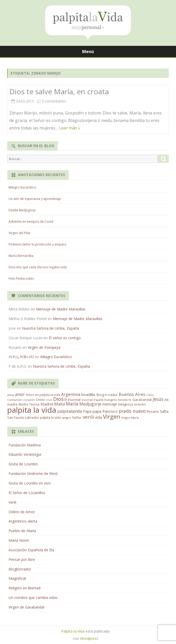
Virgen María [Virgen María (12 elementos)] (130, 418)
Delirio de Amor (22, 512)
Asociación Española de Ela (31, 550)
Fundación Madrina (25, 445)
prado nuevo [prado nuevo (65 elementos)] (132, 411)
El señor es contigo (65, 338)
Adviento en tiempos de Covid (31, 222)
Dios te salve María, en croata (59, 91)
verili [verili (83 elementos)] (88, 417)
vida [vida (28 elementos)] (98, 417)
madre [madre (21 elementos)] (12, 404)
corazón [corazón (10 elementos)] (29, 400)
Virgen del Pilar (20, 233)
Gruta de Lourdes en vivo (30, 483)
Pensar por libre (22, 559)
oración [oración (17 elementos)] (140, 404)
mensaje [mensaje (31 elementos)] (110, 404)
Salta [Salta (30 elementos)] (164, 411)
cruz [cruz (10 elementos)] (49, 400)
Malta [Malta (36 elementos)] (59, 404)
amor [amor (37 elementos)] (20, 394)
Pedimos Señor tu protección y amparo (37, 244)
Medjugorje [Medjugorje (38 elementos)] (90, 404)
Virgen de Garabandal (26, 607)
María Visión (19, 540)
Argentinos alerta (23, 521)
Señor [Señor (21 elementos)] (77, 417)
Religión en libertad (24, 588)
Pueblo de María (22, 531)
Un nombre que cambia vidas (33, 598)
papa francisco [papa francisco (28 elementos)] (105, 411)
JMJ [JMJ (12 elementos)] (166, 400)
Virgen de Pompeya (44, 347)
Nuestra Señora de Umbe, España (51, 328)
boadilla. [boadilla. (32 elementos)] (89, 394)
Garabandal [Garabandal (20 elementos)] (142, 400)
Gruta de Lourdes (23, 464)
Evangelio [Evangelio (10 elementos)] (111, 400)
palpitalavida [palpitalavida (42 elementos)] (70, 411)
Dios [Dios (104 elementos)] (58, 399)
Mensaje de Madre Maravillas (61, 309)
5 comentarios (54, 101)
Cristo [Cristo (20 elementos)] (40, 400)
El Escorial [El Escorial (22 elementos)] (73, 400)
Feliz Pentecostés (21, 278)
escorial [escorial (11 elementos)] (87, 400)
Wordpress (89, 638)
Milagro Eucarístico (22, 187)
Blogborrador (20, 569)
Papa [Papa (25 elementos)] (87, 411)
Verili (12, 502)
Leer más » (70, 128)
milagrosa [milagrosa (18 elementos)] (125, 404)
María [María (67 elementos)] (72, 404)
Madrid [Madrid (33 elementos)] (47, 404)
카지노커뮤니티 (21, 357)
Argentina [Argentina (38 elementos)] (71, 394)
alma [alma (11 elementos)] (11, 395)
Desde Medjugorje (22, 210)
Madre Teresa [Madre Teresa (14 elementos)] (29, 404)
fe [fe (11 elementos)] (130, 400)
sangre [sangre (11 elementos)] (66, 418)
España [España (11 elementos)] (99, 400)
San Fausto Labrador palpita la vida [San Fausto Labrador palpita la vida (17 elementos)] (34, 418)
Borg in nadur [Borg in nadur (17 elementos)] (107, 395)
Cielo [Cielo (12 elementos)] (150, 395)
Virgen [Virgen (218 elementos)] (112, 417)
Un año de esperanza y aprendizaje (35, 199)
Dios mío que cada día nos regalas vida (38, 267)
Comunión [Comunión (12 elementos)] (15, 400)
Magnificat (17, 578)
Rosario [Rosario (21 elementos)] (153, 411)
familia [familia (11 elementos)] (123, 400)
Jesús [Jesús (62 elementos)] (158, 399)
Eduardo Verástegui (25, 454)
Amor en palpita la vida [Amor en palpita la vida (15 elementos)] (43, 395)
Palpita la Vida (73, 631)
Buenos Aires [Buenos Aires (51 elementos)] (132, 394)
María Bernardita (21, 256)
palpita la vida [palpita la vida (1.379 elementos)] (32, 410)
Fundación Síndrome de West (33, 473)
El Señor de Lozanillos (27, 493)
